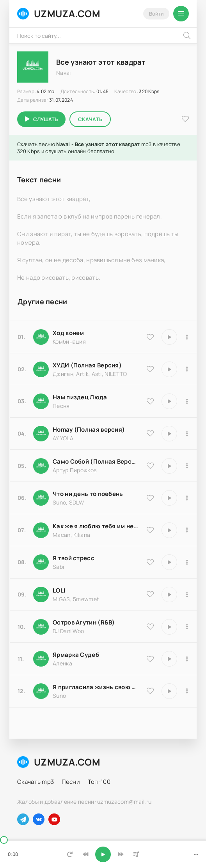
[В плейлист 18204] (187, 466)
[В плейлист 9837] (187, 369)
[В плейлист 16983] (187, 434)
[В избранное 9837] (150, 369)
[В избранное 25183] (150, 659)
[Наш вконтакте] (39, 819)
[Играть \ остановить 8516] (169, 627)
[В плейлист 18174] (187, 401)
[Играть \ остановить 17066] (169, 691)
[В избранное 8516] (150, 626)
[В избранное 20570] (150, 594)
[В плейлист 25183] (187, 659)
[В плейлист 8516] (187, 627)
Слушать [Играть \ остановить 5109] (45, 119)
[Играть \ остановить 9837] (169, 369)
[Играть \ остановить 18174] (169, 401)
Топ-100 (99, 782)
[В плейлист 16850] (187, 562)
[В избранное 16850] (150, 562)
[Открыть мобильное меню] (181, 14)
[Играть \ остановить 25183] (169, 659)
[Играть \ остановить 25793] (169, 498)
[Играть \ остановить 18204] (169, 466)
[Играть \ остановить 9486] (169, 530)
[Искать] (187, 35)
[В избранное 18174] (150, 401)
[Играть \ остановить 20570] (169, 595)
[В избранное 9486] (150, 530)
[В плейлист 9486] (187, 530)
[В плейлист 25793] (187, 498)
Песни (71, 782)
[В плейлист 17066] (187, 691)
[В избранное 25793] (150, 498)
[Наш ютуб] (54, 819)
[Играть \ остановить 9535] (169, 337)
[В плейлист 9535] (187, 337)
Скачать (90, 119)
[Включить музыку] (103, 854)
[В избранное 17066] (150, 691)
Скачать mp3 (36, 782)
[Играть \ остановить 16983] (169, 434)
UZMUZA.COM (59, 13)
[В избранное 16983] (150, 433)
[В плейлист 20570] (187, 595)
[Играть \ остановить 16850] (169, 562)
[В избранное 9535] (150, 337)
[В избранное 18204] (150, 466)
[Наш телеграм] (23, 819)
